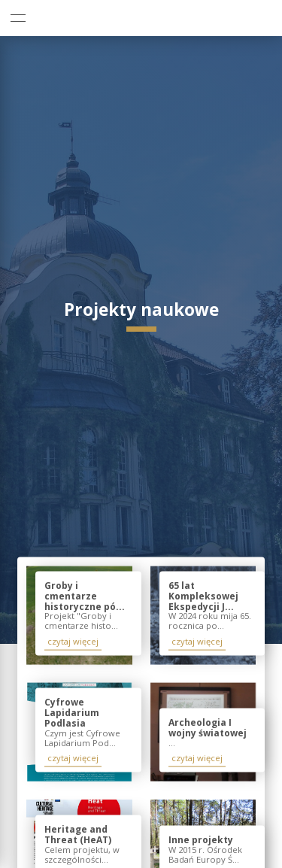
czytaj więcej (73, 641)
